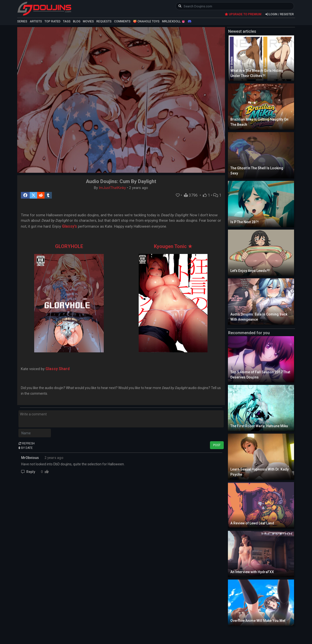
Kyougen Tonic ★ (173, 246)
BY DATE (26, 448)
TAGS (67, 21)
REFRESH (27, 443)
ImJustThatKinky (112, 188)
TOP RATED (52, 21)
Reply (29, 472)
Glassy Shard (58, 369)
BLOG (77, 21)
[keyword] (235, 6)
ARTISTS (36, 21)
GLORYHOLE (69, 246)
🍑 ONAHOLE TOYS (146, 21)
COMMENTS (122, 21)
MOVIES (88, 21)
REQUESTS (104, 21)
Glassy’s (69, 226)
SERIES (22, 21)
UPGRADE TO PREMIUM (243, 14)
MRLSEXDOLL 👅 (174, 21)
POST (217, 445)
